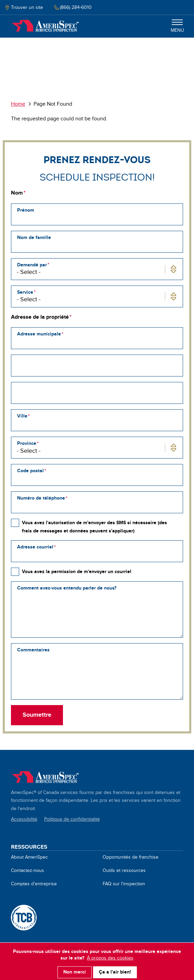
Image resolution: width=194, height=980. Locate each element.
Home (45, 26)
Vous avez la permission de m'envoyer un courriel (77, 572)
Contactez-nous (28, 871)
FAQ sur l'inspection (124, 884)
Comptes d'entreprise (34, 884)
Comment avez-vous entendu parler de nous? (67, 588)
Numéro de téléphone (41, 498)
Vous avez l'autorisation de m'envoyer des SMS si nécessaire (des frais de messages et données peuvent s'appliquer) (94, 527)
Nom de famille (34, 237)
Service (25, 292)
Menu (177, 26)
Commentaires (33, 650)
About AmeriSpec (29, 857)
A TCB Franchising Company (24, 918)
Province (27, 443)
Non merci (75, 969)
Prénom (26, 210)
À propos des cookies (110, 955)
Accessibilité (24, 819)
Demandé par (32, 265)
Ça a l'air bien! (115, 969)
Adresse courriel (35, 547)
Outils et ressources (124, 871)
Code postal (30, 471)
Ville (22, 416)
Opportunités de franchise (131, 857)
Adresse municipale (39, 334)
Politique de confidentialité (72, 819)
